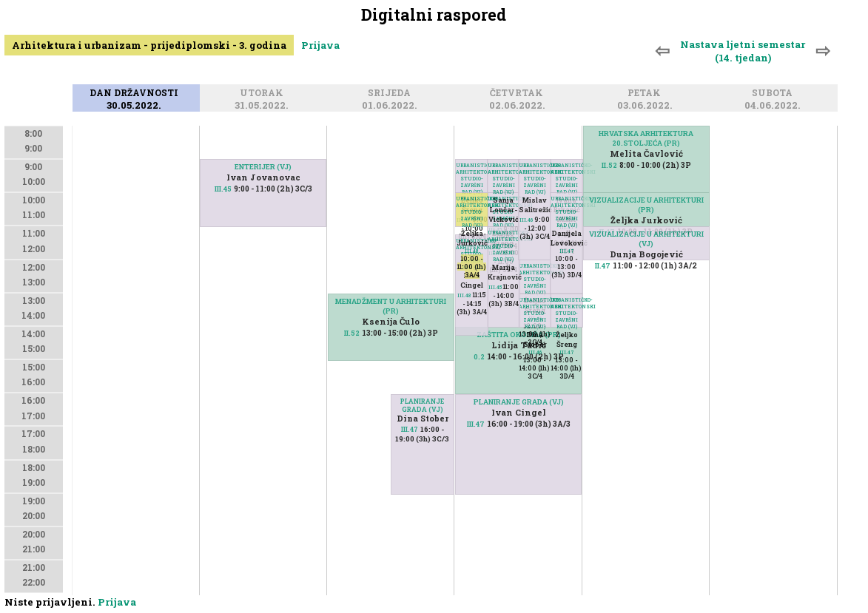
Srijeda (391, 94)
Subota (774, 94)
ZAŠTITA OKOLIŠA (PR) (519, 335)
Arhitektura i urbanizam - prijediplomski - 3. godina (149, 45)
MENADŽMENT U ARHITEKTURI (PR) (391, 306)
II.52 (352, 333)
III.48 (472, 251)
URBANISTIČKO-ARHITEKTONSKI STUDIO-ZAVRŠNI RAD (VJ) (566, 313)
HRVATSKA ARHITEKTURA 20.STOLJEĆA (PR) (646, 138)
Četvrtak (519, 94)
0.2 (479, 357)
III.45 (223, 189)
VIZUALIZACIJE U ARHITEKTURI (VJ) (646, 239)
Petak (646, 94)
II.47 (603, 266)
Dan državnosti (136, 94)
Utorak (264, 94)
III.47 (410, 429)
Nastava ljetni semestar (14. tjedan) (743, 51)
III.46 (535, 352)
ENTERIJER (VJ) (263, 167)
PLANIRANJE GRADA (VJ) (422, 405)
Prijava (320, 45)
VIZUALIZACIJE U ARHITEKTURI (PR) (646, 205)
